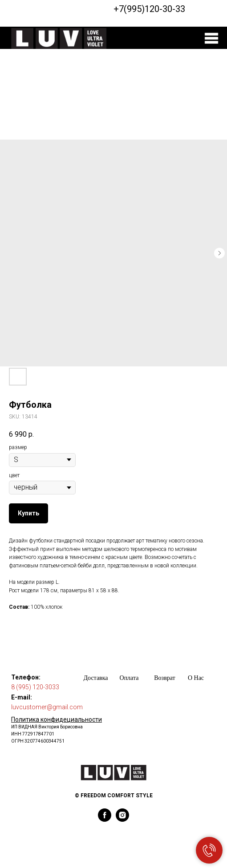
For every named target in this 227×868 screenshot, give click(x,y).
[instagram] (122, 819)
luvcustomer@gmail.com (47, 707)
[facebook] (105, 819)
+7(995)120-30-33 (149, 9)
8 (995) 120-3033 (35, 687)
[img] (211, 38)
